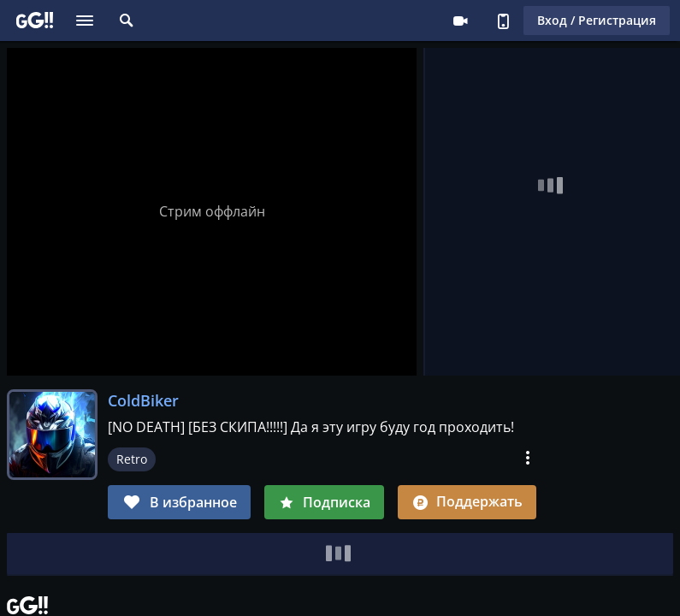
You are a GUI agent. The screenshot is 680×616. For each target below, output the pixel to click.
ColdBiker (143, 400)
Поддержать (467, 501)
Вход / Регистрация (597, 20)
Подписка (324, 502)
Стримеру (460, 21)
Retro (132, 459)
